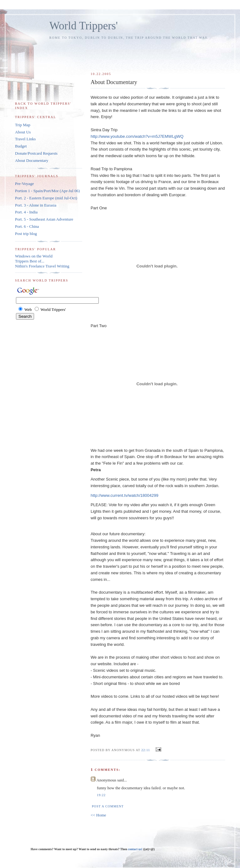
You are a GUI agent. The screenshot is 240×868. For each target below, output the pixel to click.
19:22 (101, 795)
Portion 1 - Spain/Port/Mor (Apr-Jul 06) (47, 191)
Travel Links (25, 139)
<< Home (98, 815)
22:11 (146, 750)
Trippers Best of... (30, 261)
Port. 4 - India (26, 212)
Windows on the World (34, 256)
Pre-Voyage (24, 184)
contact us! (135, 849)
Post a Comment (108, 806)
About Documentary (32, 160)
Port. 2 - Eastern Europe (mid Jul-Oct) (46, 198)
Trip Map (23, 125)
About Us (23, 132)
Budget (21, 146)
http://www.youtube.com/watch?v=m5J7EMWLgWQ (137, 136)
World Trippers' (84, 26)
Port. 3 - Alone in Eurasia (36, 205)
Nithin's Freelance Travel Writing (42, 266)
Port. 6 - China (27, 226)
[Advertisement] (165, 53)
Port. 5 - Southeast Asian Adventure (44, 219)
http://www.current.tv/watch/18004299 (125, 495)
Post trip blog (26, 234)
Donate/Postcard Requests (36, 153)
